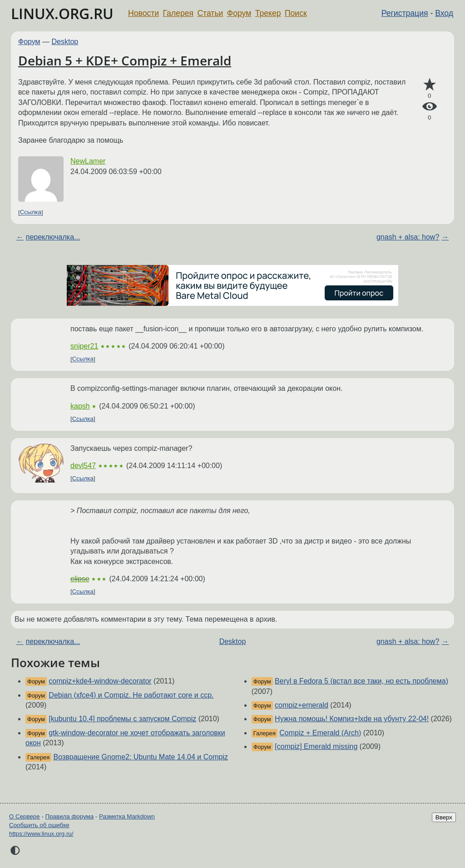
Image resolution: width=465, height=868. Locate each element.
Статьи (210, 13)
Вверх (444, 817)
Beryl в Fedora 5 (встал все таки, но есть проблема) (361, 681)
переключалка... (53, 237)
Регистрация (405, 13)
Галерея (178, 13)
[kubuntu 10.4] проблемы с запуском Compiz (122, 719)
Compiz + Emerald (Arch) (320, 733)
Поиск (296, 13)
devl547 (83, 466)
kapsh (80, 406)
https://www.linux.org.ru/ (41, 834)
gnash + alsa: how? (408, 237)
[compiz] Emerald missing (316, 746)
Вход (444, 13)
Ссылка (31, 212)
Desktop (65, 42)
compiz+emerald (302, 705)
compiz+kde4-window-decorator (100, 681)
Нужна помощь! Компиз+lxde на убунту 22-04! (352, 719)
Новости (143, 13)
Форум (239, 13)
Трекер (268, 13)
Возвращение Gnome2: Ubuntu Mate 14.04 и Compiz (141, 757)
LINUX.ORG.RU (62, 13)
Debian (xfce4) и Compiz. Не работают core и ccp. (131, 695)
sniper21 (84, 346)
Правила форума (70, 816)
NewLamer (88, 161)
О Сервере (25, 816)
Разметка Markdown (127, 816)
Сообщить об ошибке (39, 825)
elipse (80, 579)
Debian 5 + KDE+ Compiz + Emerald (125, 60)
